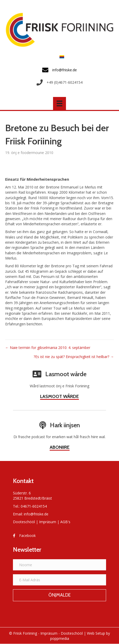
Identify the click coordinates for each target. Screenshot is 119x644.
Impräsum (48, 522)
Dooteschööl (24, 522)
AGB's (65, 522)
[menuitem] (61, 57)
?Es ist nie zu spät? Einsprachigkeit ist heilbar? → (74, 357)
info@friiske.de (36, 514)
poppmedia (60, 638)
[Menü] (59, 103)
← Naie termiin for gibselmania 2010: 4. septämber (48, 348)
